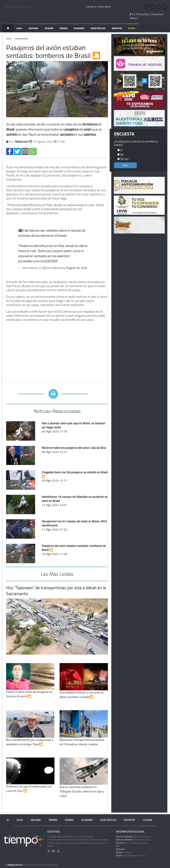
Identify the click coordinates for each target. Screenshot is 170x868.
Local (19, 28)
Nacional (34, 28)
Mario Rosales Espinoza (131, 843)
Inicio (9, 38)
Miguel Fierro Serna (133, 837)
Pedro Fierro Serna (133, 840)
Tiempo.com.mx (15, 865)
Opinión (49, 28)
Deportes (117, 28)
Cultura (147, 820)
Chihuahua (125, 852)
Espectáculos (98, 28)
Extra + (132, 28)
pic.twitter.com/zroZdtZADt (38, 261)
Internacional (21, 38)
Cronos (64, 28)
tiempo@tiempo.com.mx (131, 855)
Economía (79, 28)
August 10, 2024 (77, 268)
